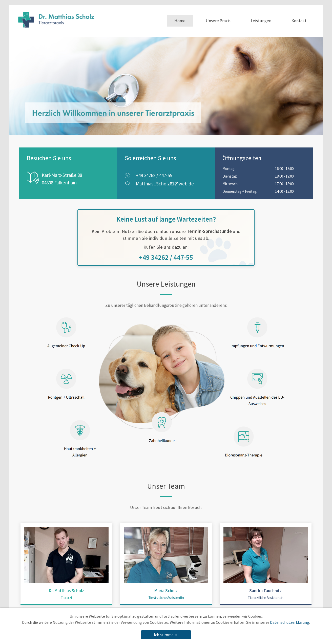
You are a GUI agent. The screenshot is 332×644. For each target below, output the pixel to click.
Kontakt (299, 21)
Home (180, 21)
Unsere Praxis (218, 21)
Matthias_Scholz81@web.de (165, 184)
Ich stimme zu (166, 635)
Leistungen (261, 21)
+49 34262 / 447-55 (154, 175)
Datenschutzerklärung (290, 622)
